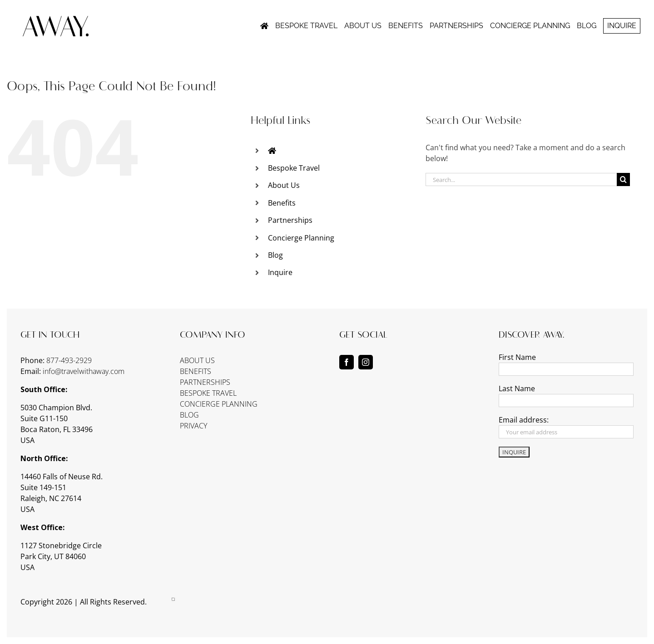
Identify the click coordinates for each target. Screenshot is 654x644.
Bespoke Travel (294, 168)
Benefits (282, 203)
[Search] (623, 179)
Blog (275, 255)
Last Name (517, 388)
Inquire (280, 272)
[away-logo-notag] (56, 20)
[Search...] (521, 179)
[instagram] (366, 362)
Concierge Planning (301, 238)
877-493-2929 (69, 360)
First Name (517, 357)
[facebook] (347, 362)
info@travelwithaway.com (84, 371)
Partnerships (290, 220)
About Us (284, 185)
